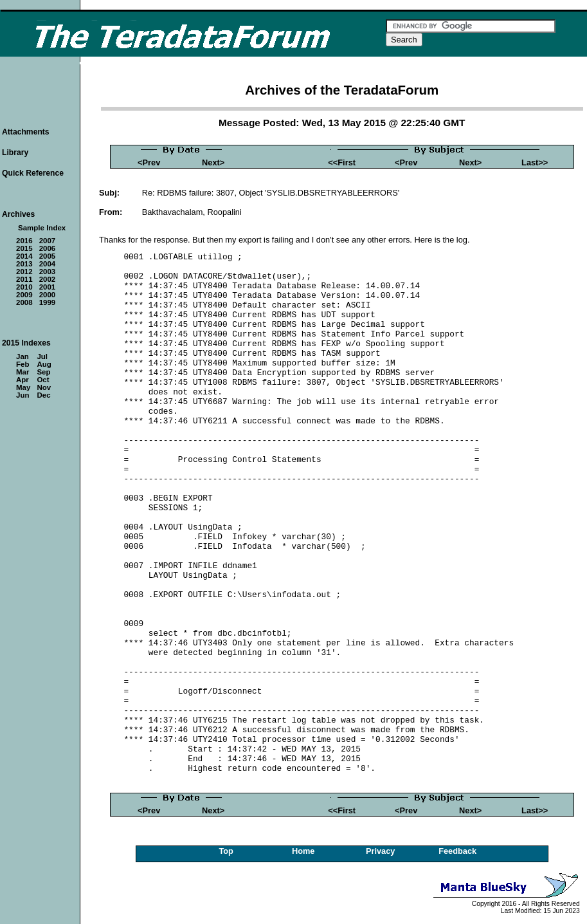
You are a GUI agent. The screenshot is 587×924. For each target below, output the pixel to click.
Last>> (535, 162)
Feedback (457, 851)
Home (303, 851)
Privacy (381, 851)
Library (15, 152)
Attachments (26, 132)
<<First (342, 162)
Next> (213, 162)
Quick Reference (33, 173)
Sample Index (42, 228)
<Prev (149, 162)
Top (226, 851)
